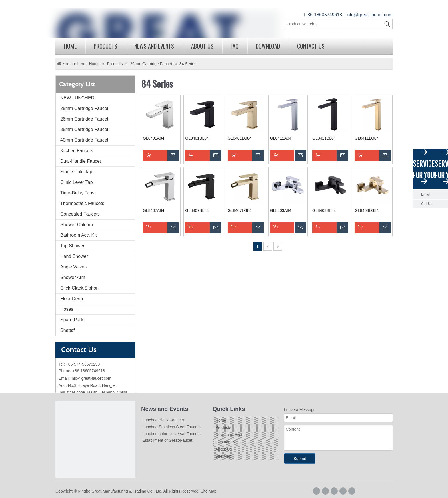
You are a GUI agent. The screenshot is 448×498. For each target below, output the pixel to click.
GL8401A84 (154, 138)
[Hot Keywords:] (387, 24)
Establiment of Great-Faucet (167, 440)
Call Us (427, 204)
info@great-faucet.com (369, 15)
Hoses (67, 309)
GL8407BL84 (197, 210)
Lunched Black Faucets (163, 420)
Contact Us (311, 46)
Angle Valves (73, 267)
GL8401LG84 (240, 138)
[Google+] (325, 491)
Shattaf (68, 330)
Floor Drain (72, 299)
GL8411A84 (281, 138)
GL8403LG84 (367, 210)
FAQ (235, 46)
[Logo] (95, 441)
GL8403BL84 (324, 210)
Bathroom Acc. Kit (78, 235)
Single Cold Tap (76, 172)
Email (425, 194)
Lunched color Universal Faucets (171, 434)
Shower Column (77, 225)
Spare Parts (72, 320)
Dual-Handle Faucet (81, 161)
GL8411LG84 (367, 138)
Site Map (223, 456)
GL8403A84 (281, 210)
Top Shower (72, 246)
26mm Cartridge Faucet (84, 119)
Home (70, 46)
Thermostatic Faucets (82, 203)
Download (268, 46)
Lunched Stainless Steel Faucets (171, 427)
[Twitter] (343, 491)
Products (105, 46)
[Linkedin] (334, 491)
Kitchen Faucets (77, 151)
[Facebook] (316, 491)
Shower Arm (73, 277)
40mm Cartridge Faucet (84, 140)
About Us (202, 46)
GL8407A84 (154, 210)
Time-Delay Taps (77, 193)
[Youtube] (352, 491)
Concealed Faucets (80, 214)
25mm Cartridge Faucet (84, 108)
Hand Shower (74, 256)
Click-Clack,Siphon (79, 288)
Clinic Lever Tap (77, 182)
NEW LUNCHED (77, 98)
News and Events (154, 46)
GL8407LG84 (240, 210)
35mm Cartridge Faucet (84, 129)
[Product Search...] (333, 24)
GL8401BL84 (197, 138)
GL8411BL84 (324, 138)
